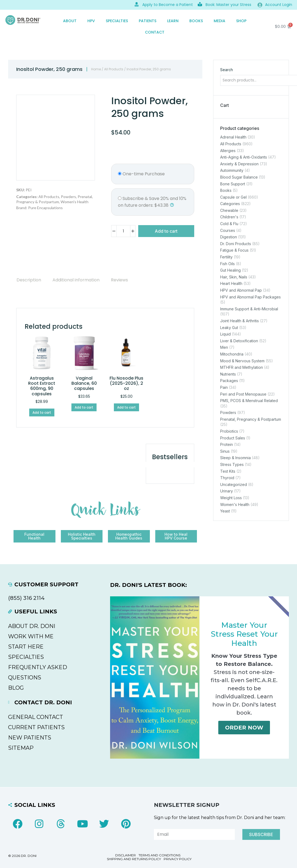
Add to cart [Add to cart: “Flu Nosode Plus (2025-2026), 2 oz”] (126, 407)
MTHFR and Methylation (242, 367)
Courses (228, 230)
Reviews (119, 280)
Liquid (225, 334)
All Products (114, 69)
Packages (229, 381)
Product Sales (233, 438)
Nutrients (228, 374)
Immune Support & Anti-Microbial (249, 309)
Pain (224, 387)
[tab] (29, 280)
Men (224, 348)
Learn (173, 21)
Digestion (229, 237)
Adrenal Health (233, 137)
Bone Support (233, 184)
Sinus (225, 451)
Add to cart (166, 231)
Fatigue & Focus (234, 250)
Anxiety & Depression (239, 164)
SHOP (241, 21)
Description (29, 280)
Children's (229, 217)
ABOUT (70, 21)
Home (96, 69)
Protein (227, 444)
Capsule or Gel (233, 197)
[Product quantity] (123, 231)
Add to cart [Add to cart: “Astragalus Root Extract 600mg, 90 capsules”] (42, 412)
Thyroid (227, 478)
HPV (91, 21)
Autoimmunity (232, 171)
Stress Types (232, 464)
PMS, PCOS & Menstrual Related (249, 401)
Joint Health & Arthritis (240, 321)
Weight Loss (231, 498)
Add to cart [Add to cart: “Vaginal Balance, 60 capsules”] (84, 407)
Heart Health (231, 284)
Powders (68, 197)
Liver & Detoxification (239, 341)
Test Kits (228, 471)
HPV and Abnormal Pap (241, 290)
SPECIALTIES (117, 21)
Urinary (227, 491)
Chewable (229, 210)
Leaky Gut (229, 328)
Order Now (244, 728)
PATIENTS (148, 21)
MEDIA (220, 21)
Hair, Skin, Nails (234, 277)
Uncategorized (234, 484)
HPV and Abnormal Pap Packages (250, 297)
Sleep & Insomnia (235, 458)
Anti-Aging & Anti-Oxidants (244, 157)
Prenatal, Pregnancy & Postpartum (251, 419)
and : (152, 202)
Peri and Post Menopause (243, 394)
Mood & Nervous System (242, 361)
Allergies (228, 151)
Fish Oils (227, 264)
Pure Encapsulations (45, 208)
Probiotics (229, 431)
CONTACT (155, 32)
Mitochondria (232, 354)
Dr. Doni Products (236, 244)
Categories (230, 204)
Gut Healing (230, 270)
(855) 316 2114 (26, 598)
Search (227, 70)
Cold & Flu (229, 224)
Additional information (76, 280)
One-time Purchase (141, 174)
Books (196, 21)
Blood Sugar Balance (239, 177)
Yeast (225, 511)
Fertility (226, 257)
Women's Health (75, 202)
